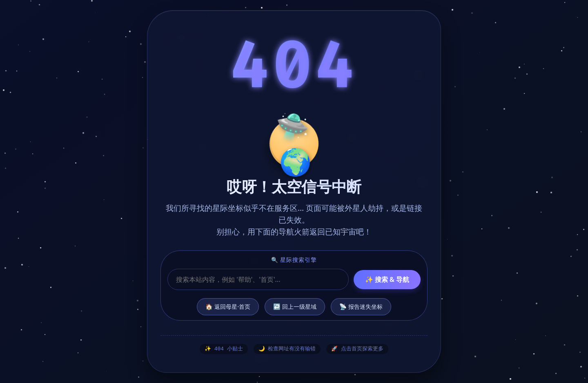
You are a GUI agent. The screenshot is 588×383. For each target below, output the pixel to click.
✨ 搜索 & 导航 (387, 279)
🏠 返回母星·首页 (228, 306)
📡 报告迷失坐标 (361, 306)
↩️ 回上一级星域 (295, 306)
